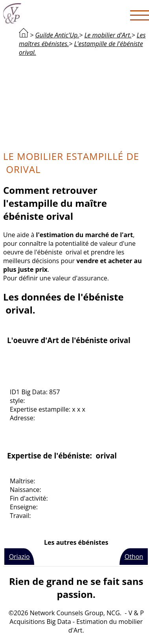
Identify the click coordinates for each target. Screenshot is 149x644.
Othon (134, 557)
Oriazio (19, 557)
